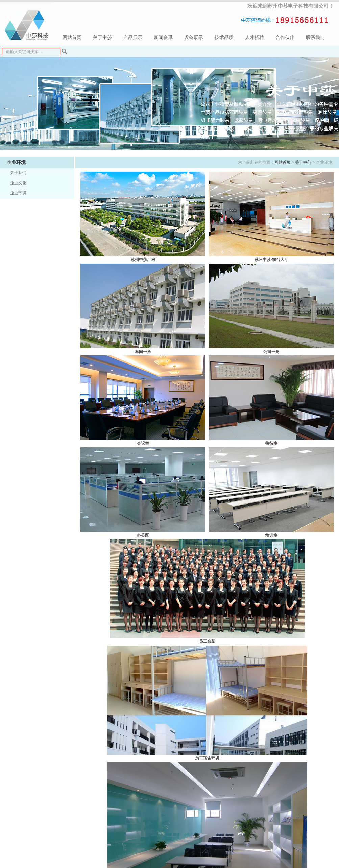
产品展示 (133, 37)
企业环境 (18, 193)
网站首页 (72, 37)
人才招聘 (255, 37)
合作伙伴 (285, 37)
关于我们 (18, 173)
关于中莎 (102, 37)
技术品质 (224, 37)
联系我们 (315, 37)
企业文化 (18, 183)
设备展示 (194, 37)
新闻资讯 (163, 37)
